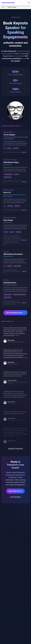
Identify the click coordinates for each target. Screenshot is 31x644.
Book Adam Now (16, 491)
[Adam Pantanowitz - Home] (8, 3)
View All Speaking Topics (16, 313)
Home (3, 7)
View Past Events (15, 497)
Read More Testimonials (16, 449)
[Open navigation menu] (29, 3)
